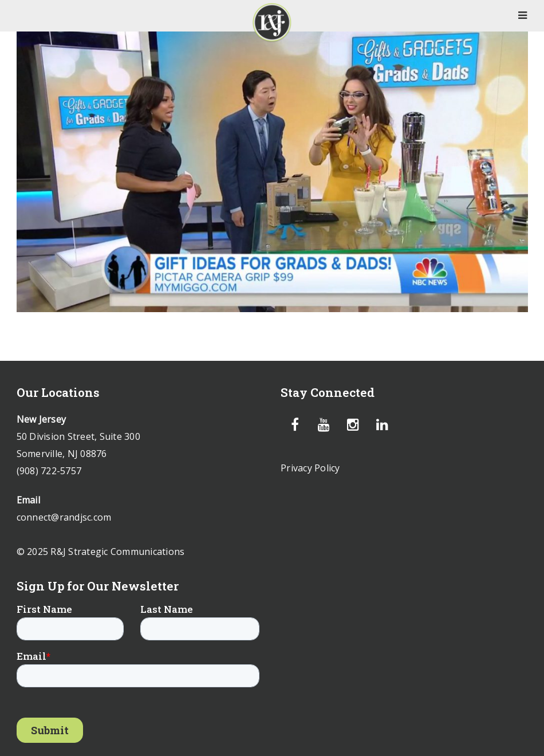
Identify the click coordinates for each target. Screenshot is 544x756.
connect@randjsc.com (64, 517)
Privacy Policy (310, 468)
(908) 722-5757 (49, 471)
